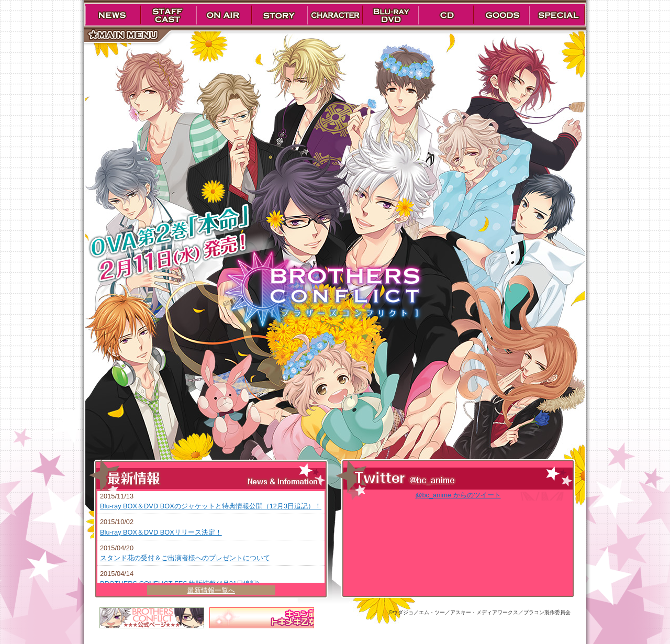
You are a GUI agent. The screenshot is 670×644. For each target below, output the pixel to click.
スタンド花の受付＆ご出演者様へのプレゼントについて (185, 558)
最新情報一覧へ (211, 590)
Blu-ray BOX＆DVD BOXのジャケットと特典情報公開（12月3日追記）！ (211, 506)
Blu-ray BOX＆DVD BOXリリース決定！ (161, 532)
